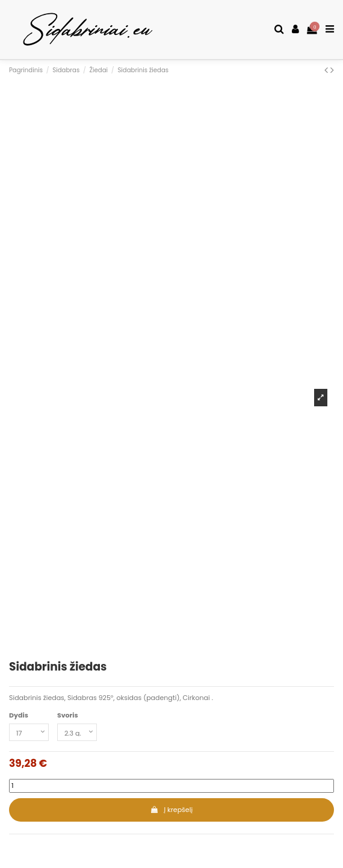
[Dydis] (29, 732)
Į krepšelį (171, 810)
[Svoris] (77, 732)
